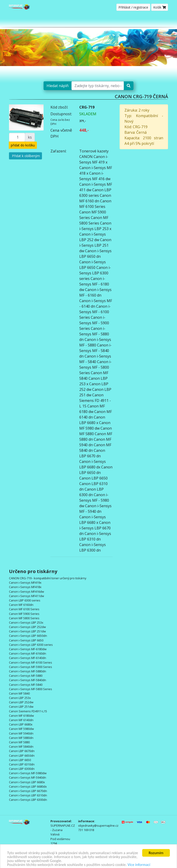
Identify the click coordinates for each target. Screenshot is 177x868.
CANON (86, 157)
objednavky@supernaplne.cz (98, 826)
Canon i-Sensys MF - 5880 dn (94, 334)
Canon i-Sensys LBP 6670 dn (95, 528)
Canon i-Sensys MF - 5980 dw (94, 500)
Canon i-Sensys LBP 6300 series (95, 273)
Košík (160, 7)
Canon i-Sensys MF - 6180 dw (94, 284)
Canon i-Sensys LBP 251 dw (95, 245)
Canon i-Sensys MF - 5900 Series (94, 323)
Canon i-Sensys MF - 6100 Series (95, 312)
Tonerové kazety (94, 151)
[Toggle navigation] (165, 21)
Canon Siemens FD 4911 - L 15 (95, 401)
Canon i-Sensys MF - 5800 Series (95, 367)
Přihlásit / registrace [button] (133, 7)
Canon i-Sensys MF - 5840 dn (95, 351)
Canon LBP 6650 (93, 478)
